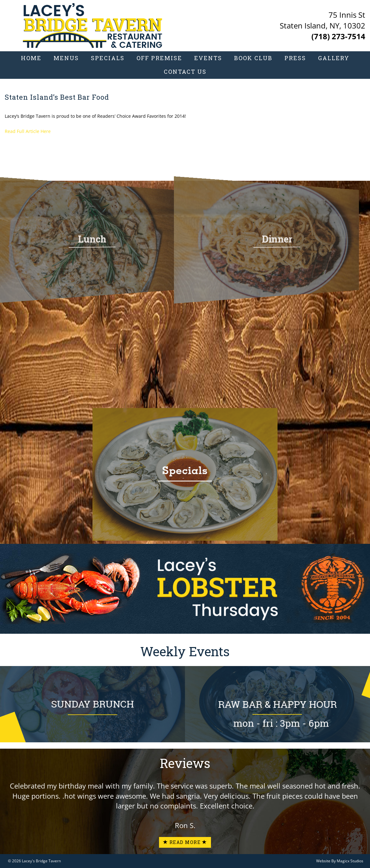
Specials (108, 58)
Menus (66, 58)
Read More (185, 842)
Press (295, 58)
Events (208, 58)
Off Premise (159, 58)
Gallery (334, 58)
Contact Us (185, 71)
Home (31, 58)
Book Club (253, 58)
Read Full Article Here (28, 131)
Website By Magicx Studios (340, 861)
